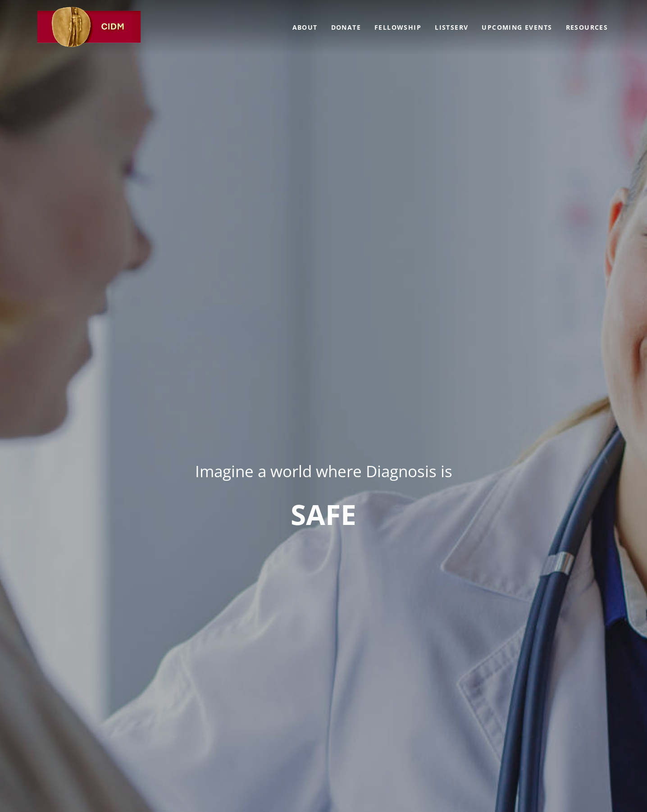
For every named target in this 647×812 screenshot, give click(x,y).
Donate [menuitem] (346, 27)
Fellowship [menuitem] (398, 27)
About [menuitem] (305, 27)
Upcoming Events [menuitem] (517, 27)
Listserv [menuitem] (451, 27)
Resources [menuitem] (587, 27)
